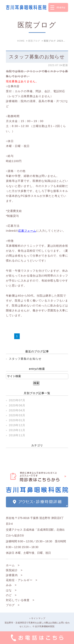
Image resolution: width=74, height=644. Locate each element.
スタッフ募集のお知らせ (37, 57)
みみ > (11, 585)
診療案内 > (14, 575)
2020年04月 (17, 410)
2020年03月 (17, 415)
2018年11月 (17, 435)
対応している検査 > (20, 600)
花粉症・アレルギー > (22, 580)
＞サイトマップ (37, 618)
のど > (11, 595)
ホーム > (13, 565)
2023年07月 (17, 400)
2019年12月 (17, 425)
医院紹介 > (14, 570)
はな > (11, 590)
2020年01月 (17, 420)
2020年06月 (17, 405)
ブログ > (13, 605)
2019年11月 (17, 430)
